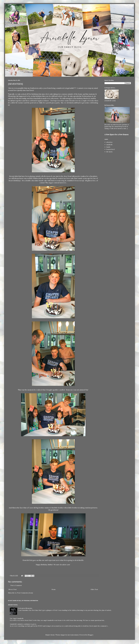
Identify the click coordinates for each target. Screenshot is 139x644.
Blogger (91, 635)
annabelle (109, 145)
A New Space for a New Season (116, 135)
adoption (109, 142)
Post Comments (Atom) (25, 593)
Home (54, 589)
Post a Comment (16, 585)
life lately (109, 152)
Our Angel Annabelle (17, 618)
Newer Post (13, 589)
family (108, 147)
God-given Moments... (25, 608)
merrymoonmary (73, 635)
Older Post (94, 589)
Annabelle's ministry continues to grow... (23, 624)
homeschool (110, 149)
